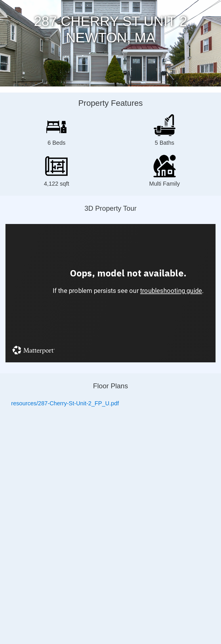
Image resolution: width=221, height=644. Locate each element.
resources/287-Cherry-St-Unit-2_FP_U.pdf (65, 403)
